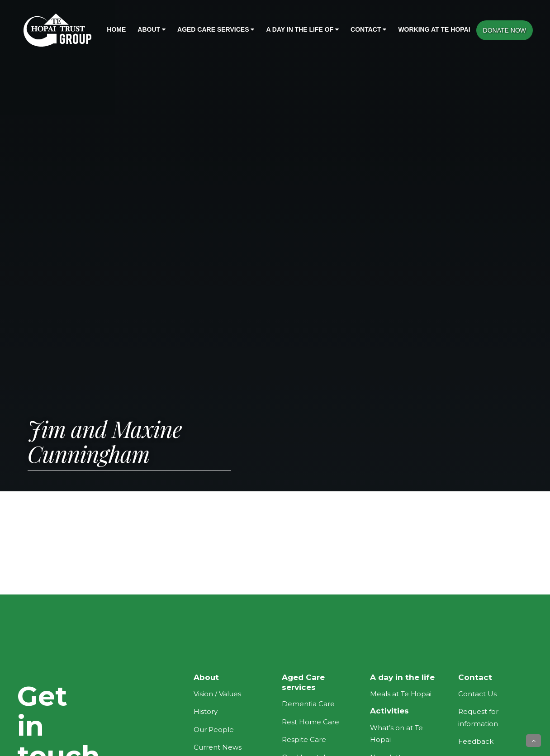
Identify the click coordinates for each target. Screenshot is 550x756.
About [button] (152, 29)
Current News (218, 747)
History (206, 711)
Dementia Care (308, 704)
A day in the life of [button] (302, 29)
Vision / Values (217, 694)
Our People (214, 730)
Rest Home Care (311, 722)
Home (116, 29)
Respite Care (304, 739)
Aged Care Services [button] (216, 29)
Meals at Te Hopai (401, 694)
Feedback (476, 741)
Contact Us (477, 694)
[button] (533, 741)
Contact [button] (368, 29)
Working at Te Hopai (434, 29)
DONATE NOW (505, 30)
